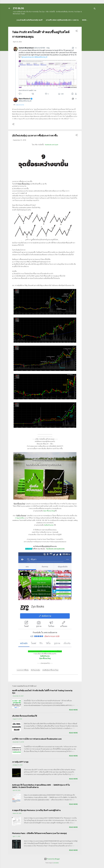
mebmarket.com (49, 651)
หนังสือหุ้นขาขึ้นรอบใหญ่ (50, 670)
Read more (73, 710)
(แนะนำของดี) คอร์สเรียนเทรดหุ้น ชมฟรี (29, 20)
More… (85, 20)
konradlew (56, 863)
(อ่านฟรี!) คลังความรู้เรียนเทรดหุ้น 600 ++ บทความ (62, 20)
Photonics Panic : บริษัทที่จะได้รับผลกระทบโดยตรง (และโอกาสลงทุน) (39, 833)
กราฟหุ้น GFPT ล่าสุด (20, 762)
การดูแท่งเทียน (20, 518)
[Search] (95, 9)
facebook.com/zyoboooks (55, 549)
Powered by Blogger (52, 859)
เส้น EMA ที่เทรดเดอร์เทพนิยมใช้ (25, 716)
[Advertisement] (90, 56)
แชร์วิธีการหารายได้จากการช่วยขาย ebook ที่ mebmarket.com (37, 739)
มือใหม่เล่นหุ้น (35, 670)
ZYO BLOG (18, 8)
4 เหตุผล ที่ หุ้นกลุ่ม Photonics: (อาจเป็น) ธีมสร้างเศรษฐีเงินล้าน (36, 810)
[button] (77, 31)
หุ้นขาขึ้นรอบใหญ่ (49, 511)
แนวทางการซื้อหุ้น (23, 670)
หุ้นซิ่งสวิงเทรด (49, 525)
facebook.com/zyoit (52, 145)
